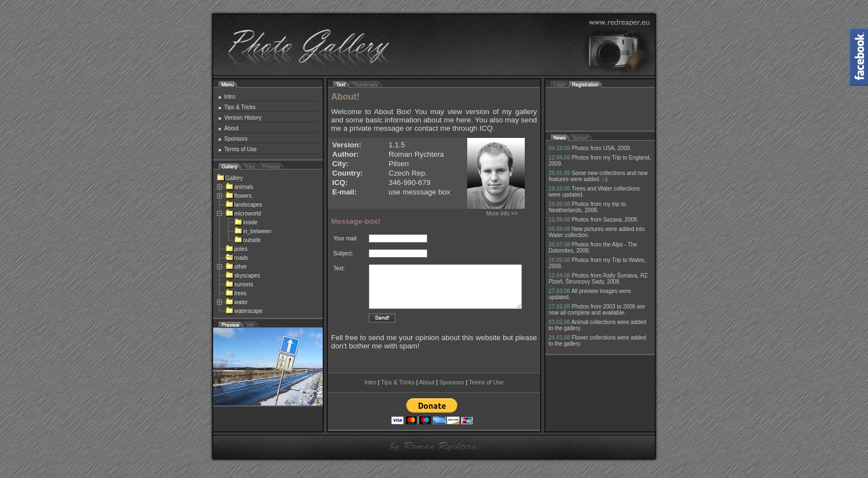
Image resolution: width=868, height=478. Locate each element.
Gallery (230, 178)
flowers (239, 196)
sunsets (239, 284)
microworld (243, 214)
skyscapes (243, 276)
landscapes (244, 205)
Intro (230, 97)
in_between (253, 231)
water (236, 302)
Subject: (343, 253)
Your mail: (345, 238)
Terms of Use (241, 149)
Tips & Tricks (240, 107)
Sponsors (236, 139)
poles (236, 249)
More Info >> (502, 214)
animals (239, 187)
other (236, 267)
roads (237, 258)
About (231, 128)
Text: (339, 268)
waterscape (244, 311)
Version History (243, 118)
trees (236, 293)
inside (246, 222)
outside (247, 240)
